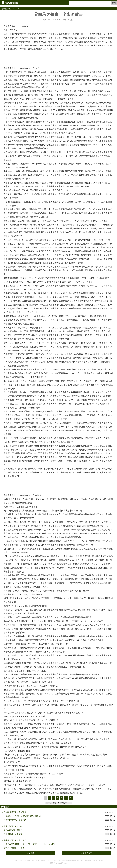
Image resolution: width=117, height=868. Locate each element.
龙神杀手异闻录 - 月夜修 (14, 848)
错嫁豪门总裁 (87, 853)
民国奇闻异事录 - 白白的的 (15, 820)
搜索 (114, 3)
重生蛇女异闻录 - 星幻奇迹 (15, 840)
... (66, 798)
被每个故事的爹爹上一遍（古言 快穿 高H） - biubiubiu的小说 (29, 844)
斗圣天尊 (30, 853)
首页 (15, 9)
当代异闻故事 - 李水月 (13, 830)
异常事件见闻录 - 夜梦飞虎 (15, 812)
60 (71, 798)
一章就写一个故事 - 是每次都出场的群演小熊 (22, 816)
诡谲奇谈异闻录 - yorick (14, 826)
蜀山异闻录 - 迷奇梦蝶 (13, 834)
